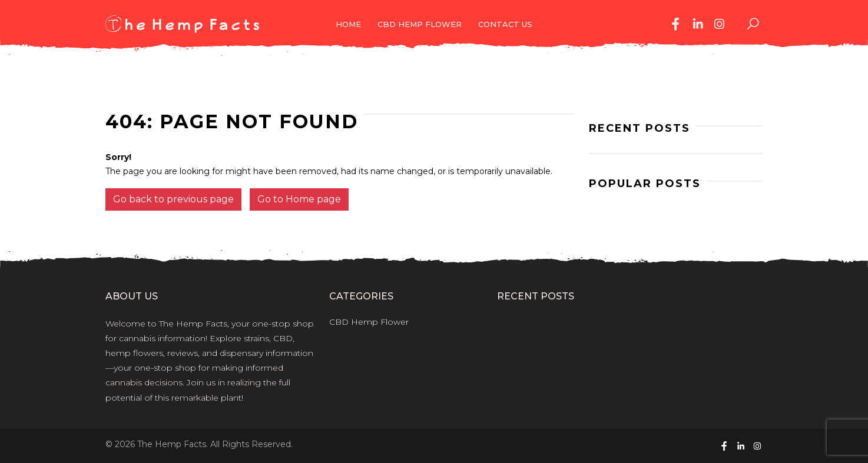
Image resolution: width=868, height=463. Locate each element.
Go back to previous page (173, 199)
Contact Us (505, 24)
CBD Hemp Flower (420, 24)
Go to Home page (299, 199)
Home (348, 24)
